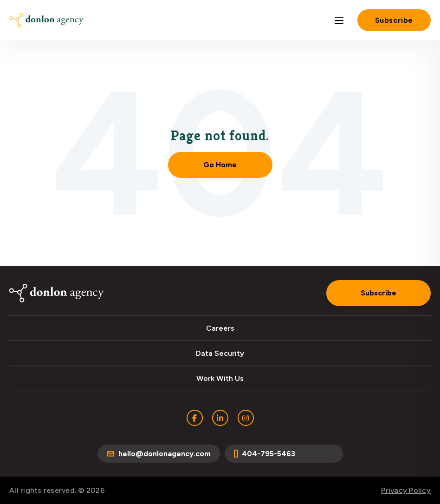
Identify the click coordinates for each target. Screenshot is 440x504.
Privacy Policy (406, 490)
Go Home (220, 165)
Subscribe (394, 20)
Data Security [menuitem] (220, 353)
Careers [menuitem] (220, 328)
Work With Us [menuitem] (220, 378)
